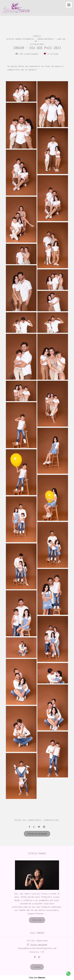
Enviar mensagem (39, 945)
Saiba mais (37, 920)
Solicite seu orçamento (37, 834)
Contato (37, 967)
